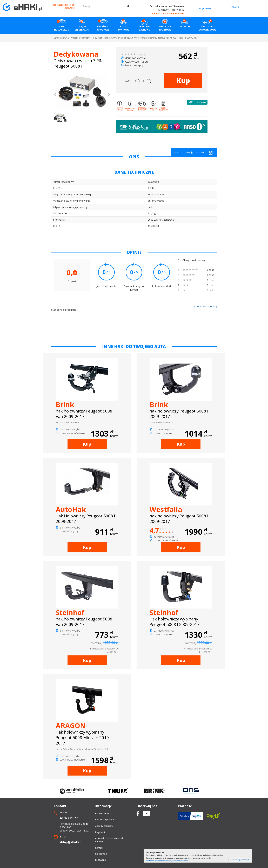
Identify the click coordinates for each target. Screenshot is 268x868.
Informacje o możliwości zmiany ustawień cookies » (167, 861)
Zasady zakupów (104, 826)
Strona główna (61, 38)
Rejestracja (101, 854)
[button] (56, 95)
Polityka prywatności (106, 820)
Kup (183, 80)
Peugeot (98, 38)
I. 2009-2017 (191, 38)
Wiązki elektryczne (81, 38)
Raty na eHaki (102, 813)
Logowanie (101, 860)
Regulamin (101, 832)
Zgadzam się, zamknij (239, 860)
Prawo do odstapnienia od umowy (109, 840)
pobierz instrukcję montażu (193, 153)
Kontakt (99, 848)
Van (181, 38)
